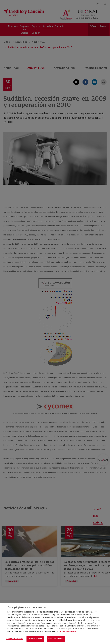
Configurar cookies (15, 639)
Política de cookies (69, 631)
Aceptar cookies (35, 639)
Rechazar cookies (56, 639)
